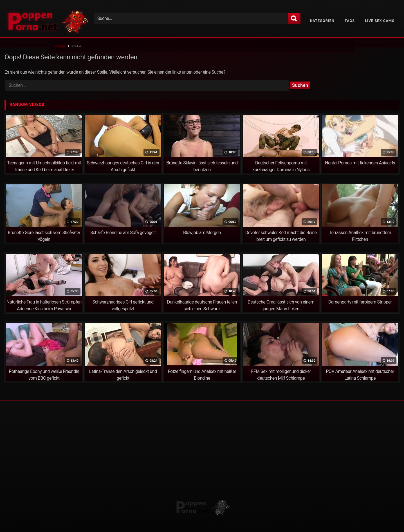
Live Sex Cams (380, 21)
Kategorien (322, 21)
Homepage (60, 46)
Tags (350, 21)
